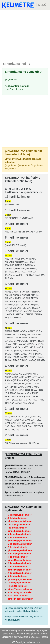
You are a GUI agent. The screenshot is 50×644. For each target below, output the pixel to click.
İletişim (45, 637)
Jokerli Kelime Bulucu (28, 630)
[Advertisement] (25, 35)
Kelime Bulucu (9, 630)
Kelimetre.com (33, 642)
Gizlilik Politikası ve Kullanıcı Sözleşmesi (21, 637)
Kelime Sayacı (24, 634)
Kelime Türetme (40, 634)
